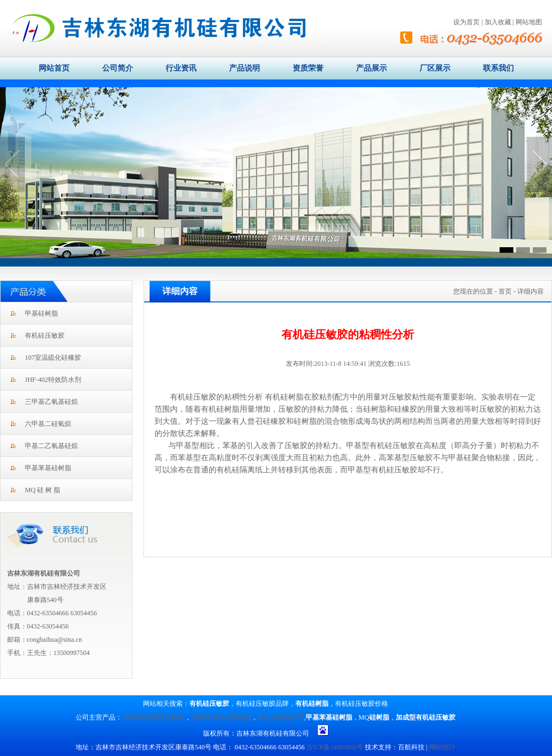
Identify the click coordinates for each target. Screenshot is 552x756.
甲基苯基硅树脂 (48, 468)
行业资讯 (181, 68)
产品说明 (245, 68)
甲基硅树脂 (41, 313)
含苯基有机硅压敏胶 (221, 717)
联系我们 (498, 68)
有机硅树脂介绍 (281, 717)
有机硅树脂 (284, 397)
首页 (505, 291)
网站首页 (54, 68)
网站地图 (529, 22)
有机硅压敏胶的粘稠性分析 (216, 397)
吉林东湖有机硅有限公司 (44, 573)
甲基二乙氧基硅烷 (51, 446)
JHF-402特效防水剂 (53, 380)
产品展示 (371, 68)
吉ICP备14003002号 (335, 747)
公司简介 (118, 68)
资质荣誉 (308, 68)
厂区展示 (435, 68)
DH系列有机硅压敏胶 (153, 717)
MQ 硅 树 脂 (43, 490)
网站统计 (442, 747)
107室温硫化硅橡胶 (53, 358)
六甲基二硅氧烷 (48, 424)
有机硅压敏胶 (45, 336)
